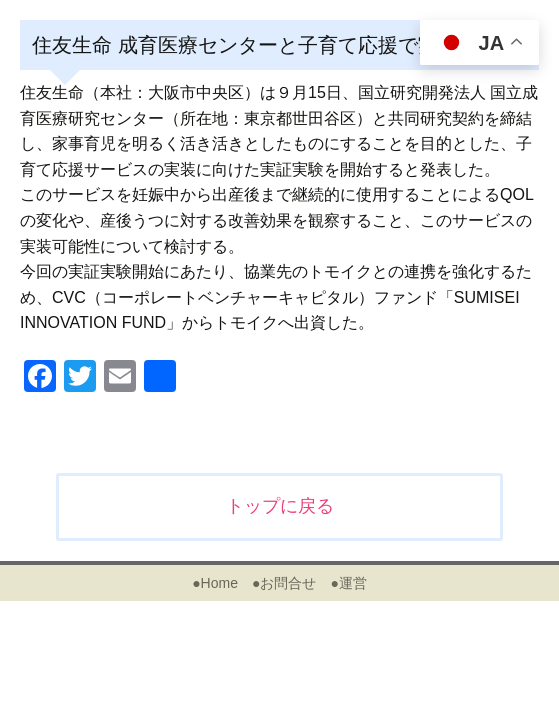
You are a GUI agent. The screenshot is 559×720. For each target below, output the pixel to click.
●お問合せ (284, 583)
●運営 (348, 583)
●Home (215, 583)
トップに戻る (280, 506)
